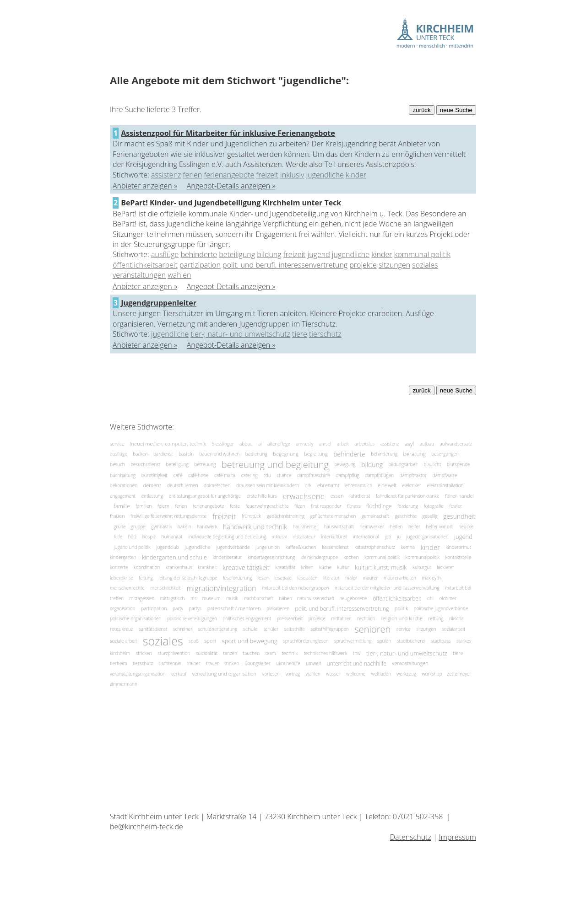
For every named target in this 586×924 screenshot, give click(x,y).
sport (210, 641)
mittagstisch (173, 598)
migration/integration (221, 588)
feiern (163, 506)
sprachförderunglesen (306, 641)
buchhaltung (123, 475)
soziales (425, 265)
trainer (194, 663)
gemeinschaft (375, 516)
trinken (232, 663)
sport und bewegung (250, 641)
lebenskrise (122, 578)
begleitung (316, 454)
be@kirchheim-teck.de (146, 827)
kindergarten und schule (174, 557)
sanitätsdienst (153, 629)
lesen (263, 578)
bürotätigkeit (155, 475)
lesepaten (308, 578)
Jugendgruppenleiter (159, 303)
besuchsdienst (145, 464)
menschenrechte (127, 588)
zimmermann (124, 684)
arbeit (343, 444)
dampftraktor (413, 475)
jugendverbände (233, 547)
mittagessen (142, 598)
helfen (396, 526)
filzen (300, 506)
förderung (408, 506)
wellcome (356, 674)
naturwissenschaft (316, 598)
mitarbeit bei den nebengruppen (296, 588)
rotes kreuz (122, 629)
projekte (363, 265)
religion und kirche (402, 619)
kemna (408, 547)
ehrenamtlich (359, 485)
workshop (432, 674)
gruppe (138, 526)
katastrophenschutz (375, 547)
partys (195, 608)
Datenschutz (411, 837)
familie (122, 506)
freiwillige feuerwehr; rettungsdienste (168, 516)
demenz (152, 486)
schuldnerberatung (218, 629)
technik (290, 653)
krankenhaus (179, 567)
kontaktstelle (458, 557)
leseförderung (237, 578)
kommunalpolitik (423, 557)
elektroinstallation (445, 485)
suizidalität (207, 653)
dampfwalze (445, 475)
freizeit (267, 175)
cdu (267, 475)
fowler (456, 506)
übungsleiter (258, 663)
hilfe (118, 537)
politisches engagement (247, 618)
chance (284, 475)
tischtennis (170, 663)
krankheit (207, 567)
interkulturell (334, 537)
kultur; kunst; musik (381, 568)
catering (250, 475)
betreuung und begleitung (275, 465)
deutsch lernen (183, 485)
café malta (225, 475)
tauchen (252, 653)
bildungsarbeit (403, 464)
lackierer (445, 567)
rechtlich (366, 618)
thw (357, 653)
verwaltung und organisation (224, 674)
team (271, 653)
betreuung (205, 464)
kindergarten (123, 557)
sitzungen (394, 265)
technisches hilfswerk (325, 653)
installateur (304, 537)
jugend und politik (132, 547)
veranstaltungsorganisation (138, 674)
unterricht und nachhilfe (357, 663)
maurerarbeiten (400, 578)
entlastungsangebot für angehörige (205, 495)
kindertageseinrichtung (271, 557)
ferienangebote (229, 175)
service (117, 444)
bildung (269, 254)
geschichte (406, 516)
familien (144, 506)
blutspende (458, 464)
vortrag (293, 674)
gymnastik (161, 526)
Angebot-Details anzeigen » (231, 186)
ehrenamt (328, 486)
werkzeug (406, 674)
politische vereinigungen (192, 618)
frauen (117, 516)
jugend (319, 254)
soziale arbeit (123, 641)
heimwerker (372, 526)
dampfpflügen (379, 475)
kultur (343, 567)
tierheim (118, 663)
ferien (193, 175)
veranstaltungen (139, 275)
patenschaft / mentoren (234, 608)
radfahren (341, 618)
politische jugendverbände (441, 608)
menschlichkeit (165, 588)
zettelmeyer (459, 674)
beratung (415, 454)
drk (308, 485)
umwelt (313, 663)
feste (235, 506)
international (366, 537)
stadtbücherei (411, 641)
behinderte (199, 254)
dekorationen (124, 485)
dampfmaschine (314, 475)
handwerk (207, 526)
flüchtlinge (379, 506)
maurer (370, 578)
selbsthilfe (295, 629)
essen (337, 496)
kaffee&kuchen (301, 547)
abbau (246, 444)
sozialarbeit (453, 629)
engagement (123, 495)
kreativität (285, 567)
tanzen (231, 653)
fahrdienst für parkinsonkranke (408, 495)
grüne (120, 526)
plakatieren (278, 608)
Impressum (458, 837)
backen (140, 454)
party (178, 608)
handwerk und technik (255, 527)
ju (399, 537)
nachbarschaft (259, 598)
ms (194, 598)
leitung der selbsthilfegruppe (188, 578)
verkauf (179, 674)
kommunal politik (422, 254)
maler (351, 578)
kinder (356, 175)
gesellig (430, 516)
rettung (436, 618)
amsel (325, 444)
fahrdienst (360, 495)
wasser (333, 674)
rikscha (456, 618)
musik (232, 598)
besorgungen (445, 454)
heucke (466, 526)
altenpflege (279, 444)
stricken (144, 653)
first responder (326, 506)
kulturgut (422, 567)
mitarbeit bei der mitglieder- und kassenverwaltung (387, 588)
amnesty (304, 444)
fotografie (434, 506)
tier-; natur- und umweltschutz (240, 334)
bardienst (163, 454)
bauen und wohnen (220, 454)
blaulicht (432, 464)
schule (250, 629)
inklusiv (292, 175)
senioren (372, 629)
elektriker (412, 485)
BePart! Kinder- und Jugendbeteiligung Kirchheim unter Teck (231, 203)
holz (133, 537)
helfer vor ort (439, 526)
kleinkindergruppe (319, 557)
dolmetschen (217, 485)
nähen (286, 598)
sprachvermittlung (353, 641)
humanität (172, 537)
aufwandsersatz (456, 444)
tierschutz (325, 334)
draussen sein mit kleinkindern (268, 485)
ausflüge (165, 254)
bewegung (345, 464)
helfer (414, 526)
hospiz (149, 537)
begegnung (285, 454)
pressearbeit (290, 618)
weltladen (381, 674)
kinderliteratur (228, 557)
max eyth (431, 578)
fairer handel (459, 496)
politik (401, 608)
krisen (307, 567)
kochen (351, 557)
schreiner (183, 629)
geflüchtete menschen (333, 516)
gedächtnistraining (285, 516)
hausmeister (305, 526)
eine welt (387, 485)
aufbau (427, 444)
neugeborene (353, 598)
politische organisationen (136, 618)
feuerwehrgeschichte (267, 506)
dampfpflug (348, 475)
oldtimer (448, 598)
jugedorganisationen (428, 537)
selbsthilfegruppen (330, 629)
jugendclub (168, 547)
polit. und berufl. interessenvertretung (285, 265)
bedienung (256, 454)
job (388, 537)
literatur (331, 578)
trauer (212, 663)
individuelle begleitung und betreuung (227, 537)
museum (212, 598)
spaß (194, 641)
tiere (300, 334)
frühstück (251, 516)
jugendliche (325, 175)
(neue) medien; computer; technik (168, 443)
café (178, 475)
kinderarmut (458, 547)
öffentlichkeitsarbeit (145, 265)
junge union (268, 547)
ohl (430, 598)
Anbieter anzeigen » (145, 186)
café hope (198, 475)
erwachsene (304, 496)
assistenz (166, 175)
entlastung (152, 495)
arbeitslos (364, 444)
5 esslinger (222, 444)
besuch (117, 464)
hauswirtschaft (339, 526)
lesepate (283, 578)
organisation (123, 608)
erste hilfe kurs (261, 495)
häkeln (184, 526)
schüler (271, 629)
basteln (186, 454)
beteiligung (237, 254)
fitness (354, 506)
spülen (384, 641)
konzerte (119, 567)
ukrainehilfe (288, 663)
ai (260, 444)
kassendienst (335, 547)
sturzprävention (174, 653)
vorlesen (271, 674)
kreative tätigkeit (246, 567)
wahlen (179, 275)
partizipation (200, 265)
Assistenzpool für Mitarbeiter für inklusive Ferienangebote (228, 133)
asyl (409, 444)
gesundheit (459, 516)
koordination (147, 567)
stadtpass (441, 641)
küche (325, 567)
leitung (146, 578)
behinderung (384, 454)
